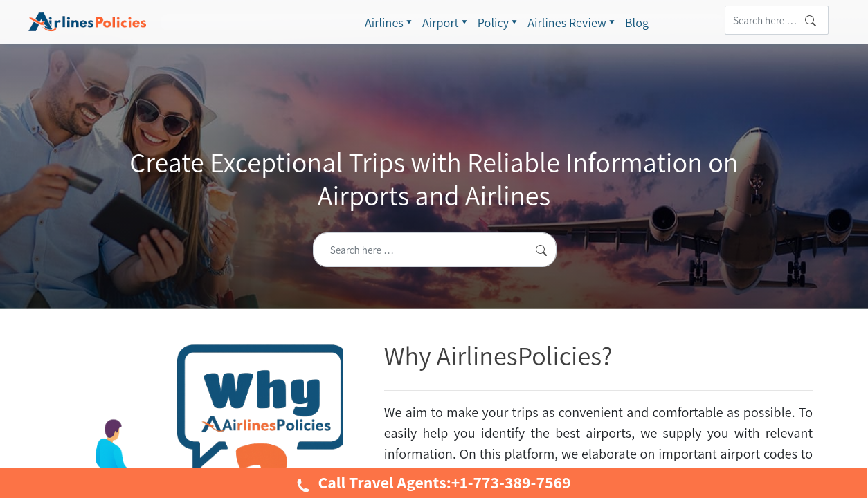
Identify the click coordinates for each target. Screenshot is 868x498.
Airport (446, 22)
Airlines (390, 22)
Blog (637, 22)
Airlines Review (573, 22)
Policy (499, 22)
